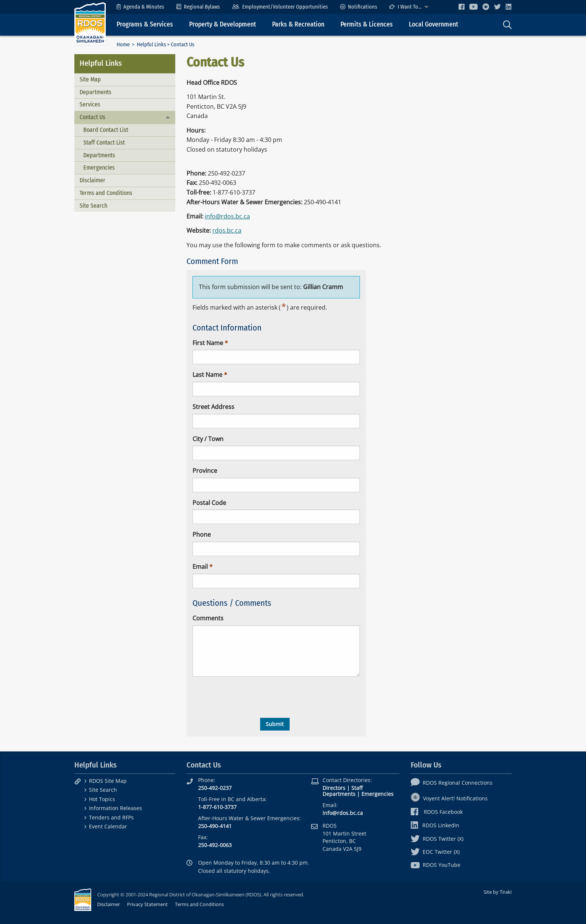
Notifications (359, 7)
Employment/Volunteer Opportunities (280, 7)
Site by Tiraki (498, 892)
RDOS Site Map (108, 781)
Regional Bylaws (198, 7)
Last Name (207, 375)
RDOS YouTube (436, 865)
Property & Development (223, 24)
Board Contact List (106, 130)
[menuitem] (140, 7)
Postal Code (209, 503)
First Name (208, 343)
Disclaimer (92, 180)
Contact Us (92, 117)
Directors (334, 788)
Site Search (93, 206)
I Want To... (405, 7)
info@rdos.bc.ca (227, 216)
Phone (202, 534)
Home (123, 45)
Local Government (434, 24)
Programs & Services (145, 24)
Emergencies (99, 168)
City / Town (208, 439)
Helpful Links (151, 45)
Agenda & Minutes (140, 7)
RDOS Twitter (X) (437, 839)
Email (200, 567)
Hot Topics (102, 799)
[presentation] (249, 697)
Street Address (213, 407)
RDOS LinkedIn (435, 825)
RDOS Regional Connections (452, 783)
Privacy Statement (147, 904)
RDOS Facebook (437, 812)
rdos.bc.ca (227, 230)
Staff (357, 788)
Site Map (90, 79)
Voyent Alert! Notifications (449, 798)
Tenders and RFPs (111, 817)
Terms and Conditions (106, 193)
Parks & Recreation (298, 24)
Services (90, 104)
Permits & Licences (367, 24)
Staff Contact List (104, 142)
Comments (208, 618)
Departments (95, 92)
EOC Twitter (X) (435, 852)
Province (205, 471)
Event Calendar (108, 826)
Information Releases (115, 808)
